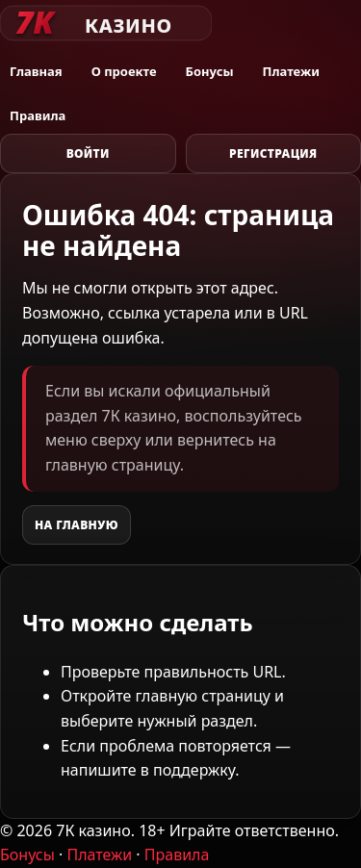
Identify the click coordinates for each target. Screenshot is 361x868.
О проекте (124, 71)
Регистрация (273, 153)
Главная (36, 71)
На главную (77, 525)
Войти (88, 153)
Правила (38, 115)
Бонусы (210, 71)
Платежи (291, 71)
